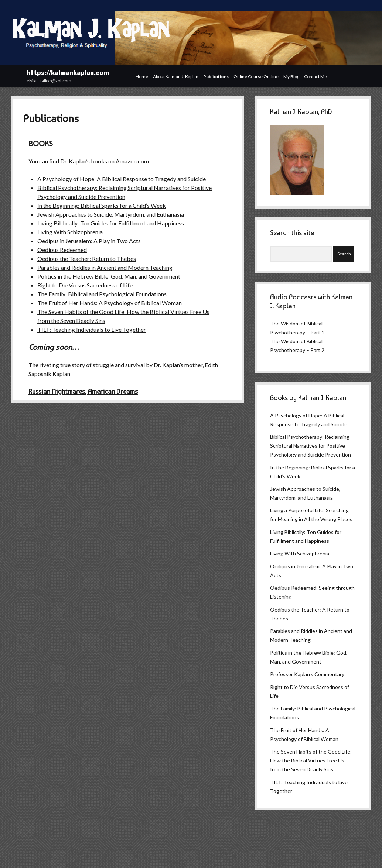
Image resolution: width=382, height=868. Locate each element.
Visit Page (191, 32)
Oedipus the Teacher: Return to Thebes (87, 259)
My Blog (291, 77)
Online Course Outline (256, 77)
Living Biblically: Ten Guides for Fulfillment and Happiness (111, 223)
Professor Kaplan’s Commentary (307, 674)
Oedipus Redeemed (62, 250)
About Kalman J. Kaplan (176, 77)
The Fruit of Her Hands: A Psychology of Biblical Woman (110, 303)
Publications (216, 77)
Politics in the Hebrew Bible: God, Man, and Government (109, 276)
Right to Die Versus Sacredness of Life (85, 285)
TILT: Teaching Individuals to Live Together (92, 329)
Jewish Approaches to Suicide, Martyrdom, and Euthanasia (111, 214)
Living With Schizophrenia (70, 232)
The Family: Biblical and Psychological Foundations (102, 294)
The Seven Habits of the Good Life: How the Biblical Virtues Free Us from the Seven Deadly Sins (311, 760)
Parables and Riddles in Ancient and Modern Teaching (105, 267)
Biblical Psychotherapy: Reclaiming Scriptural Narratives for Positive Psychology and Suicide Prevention (311, 446)
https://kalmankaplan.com (68, 73)
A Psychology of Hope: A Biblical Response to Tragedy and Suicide (122, 179)
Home (142, 77)
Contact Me (316, 77)
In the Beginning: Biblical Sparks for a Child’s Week (102, 205)
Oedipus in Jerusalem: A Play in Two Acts (89, 241)
